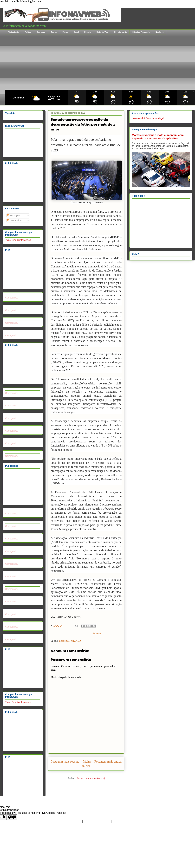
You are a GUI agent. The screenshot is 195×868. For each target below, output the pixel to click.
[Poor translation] (12, 817)
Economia (41, 32)
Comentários (15, 220)
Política (28, 32)
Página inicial (14, 32)
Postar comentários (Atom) (91, 778)
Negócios (160, 32)
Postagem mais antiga (108, 761)
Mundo (65, 32)
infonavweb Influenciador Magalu (149, 118)
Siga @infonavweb (21, 240)
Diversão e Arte (120, 32)
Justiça (54, 32)
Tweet (8, 240)
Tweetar (97, 633)
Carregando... (12, 298)
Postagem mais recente (65, 761)
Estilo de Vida (102, 32)
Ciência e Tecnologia (141, 32)
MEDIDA (76, 641)
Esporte (88, 32)
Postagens (14, 215)
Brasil (76, 32)
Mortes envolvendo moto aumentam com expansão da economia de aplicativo (158, 137)
